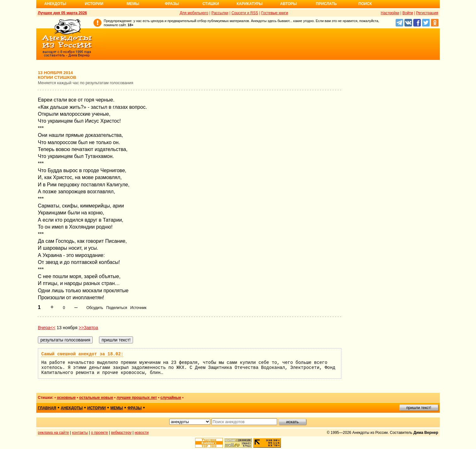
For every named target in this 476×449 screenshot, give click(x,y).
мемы (117, 408)
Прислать (326, 4)
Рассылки (220, 13)
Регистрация (427, 13)
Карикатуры (250, 4)
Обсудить (95, 308)
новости (142, 433)
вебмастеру (121, 433)
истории (97, 408)
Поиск (365, 4)
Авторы (289, 4)
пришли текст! (419, 408)
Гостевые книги (275, 13)
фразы (134, 408)
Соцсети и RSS (245, 13)
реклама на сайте (53, 433)
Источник (138, 308)
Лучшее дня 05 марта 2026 (62, 13)
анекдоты (72, 408)
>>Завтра (88, 328)
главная (47, 408)
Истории (94, 4)
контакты (80, 433)
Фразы (172, 4)
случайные (171, 398)
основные (66, 398)
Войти (408, 13)
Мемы (133, 4)
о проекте (100, 433)
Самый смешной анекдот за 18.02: (82, 354)
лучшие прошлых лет (137, 398)
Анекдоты (55, 4)
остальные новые (96, 398)
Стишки (211, 4)
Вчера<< (47, 328)
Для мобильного (194, 13)
